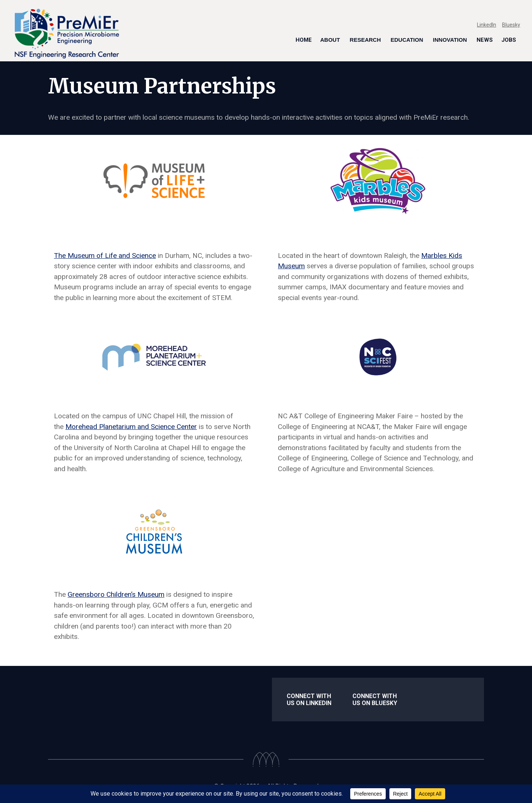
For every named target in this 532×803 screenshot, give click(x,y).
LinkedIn (487, 25)
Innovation (450, 40)
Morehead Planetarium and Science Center (131, 427)
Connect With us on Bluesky (375, 700)
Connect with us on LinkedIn (309, 700)
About (330, 40)
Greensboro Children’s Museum (116, 594)
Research (365, 40)
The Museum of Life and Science (105, 256)
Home (304, 40)
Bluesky (511, 25)
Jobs (509, 40)
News (485, 40)
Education (407, 40)
